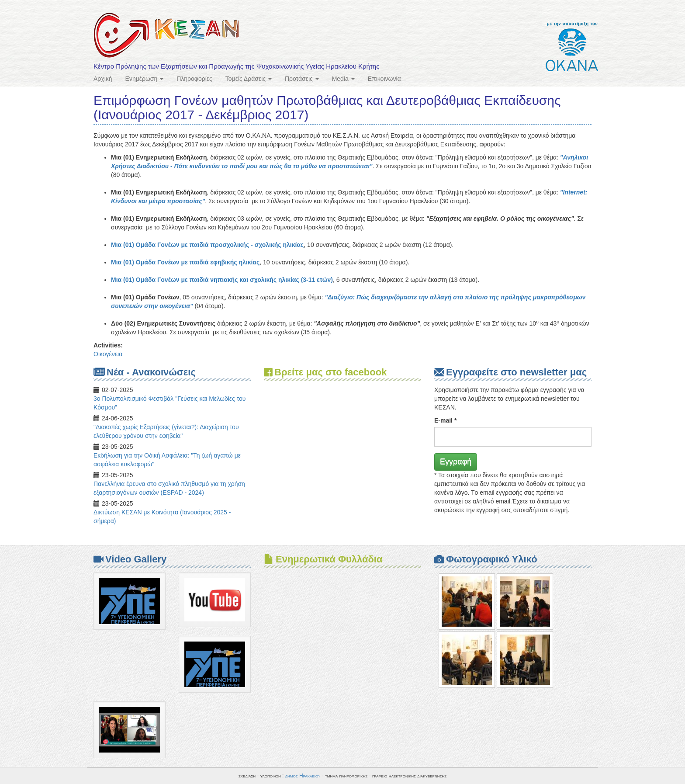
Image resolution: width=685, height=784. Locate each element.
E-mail (445, 420)
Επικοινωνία (384, 79)
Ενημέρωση (145, 79)
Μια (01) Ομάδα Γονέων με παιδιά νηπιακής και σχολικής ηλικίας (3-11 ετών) (222, 280)
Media (343, 79)
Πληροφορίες (194, 79)
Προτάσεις (302, 79)
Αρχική (103, 79)
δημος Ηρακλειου (303, 776)
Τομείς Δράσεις (249, 79)
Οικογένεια (108, 354)
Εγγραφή (456, 461)
